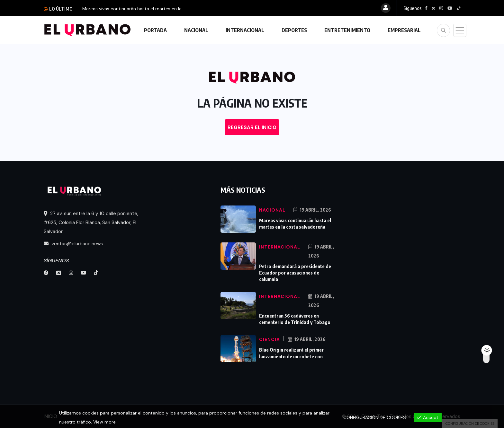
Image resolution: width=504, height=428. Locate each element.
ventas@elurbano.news (73, 244)
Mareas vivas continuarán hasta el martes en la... (133, 9)
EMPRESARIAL (404, 30)
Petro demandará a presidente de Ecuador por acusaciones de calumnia (295, 273)
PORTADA (155, 30)
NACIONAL (196, 30)
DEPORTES (294, 30)
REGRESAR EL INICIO (252, 127)
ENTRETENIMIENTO (347, 30)
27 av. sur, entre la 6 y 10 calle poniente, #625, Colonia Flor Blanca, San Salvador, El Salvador (91, 223)
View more (104, 422)
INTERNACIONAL (245, 30)
